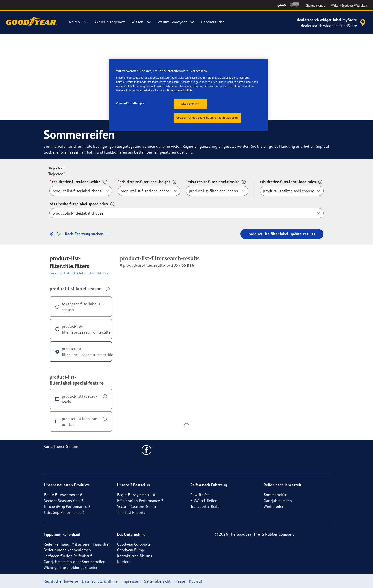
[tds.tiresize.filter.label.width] (81, 191)
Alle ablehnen (190, 104)
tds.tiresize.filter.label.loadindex (288, 182)
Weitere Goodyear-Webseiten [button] (349, 5)
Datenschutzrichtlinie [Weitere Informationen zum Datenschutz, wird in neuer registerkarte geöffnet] (180, 90)
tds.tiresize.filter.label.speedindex (79, 204)
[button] (105, 182)
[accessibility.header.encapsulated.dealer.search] (332, 23)
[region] (188, 95)
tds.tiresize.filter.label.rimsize (214, 182)
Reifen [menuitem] (79, 22)
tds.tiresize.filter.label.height (145, 182)
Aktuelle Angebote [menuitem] (110, 22)
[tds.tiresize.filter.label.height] (149, 191)
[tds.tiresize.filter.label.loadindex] (292, 191)
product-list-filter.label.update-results (282, 234)
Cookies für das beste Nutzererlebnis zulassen (207, 118)
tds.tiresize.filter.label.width (76, 182)
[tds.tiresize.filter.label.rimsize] (217, 191)
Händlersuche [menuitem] (213, 22)
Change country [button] (315, 5)
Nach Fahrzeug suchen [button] (81, 234)
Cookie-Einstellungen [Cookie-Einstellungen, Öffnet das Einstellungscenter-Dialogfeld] (130, 103)
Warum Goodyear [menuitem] (176, 22)
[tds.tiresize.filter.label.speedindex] (186, 213)
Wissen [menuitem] (142, 22)
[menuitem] (282, 5)
